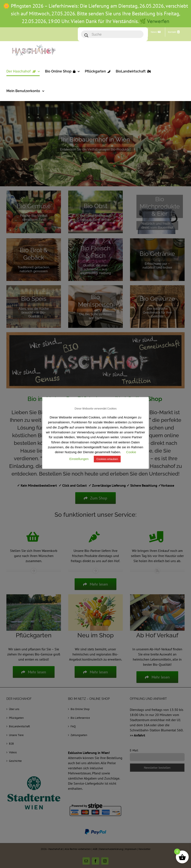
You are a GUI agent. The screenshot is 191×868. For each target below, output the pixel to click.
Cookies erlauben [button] (107, 459)
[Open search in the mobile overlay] (113, 34)
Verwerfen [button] (158, 21)
